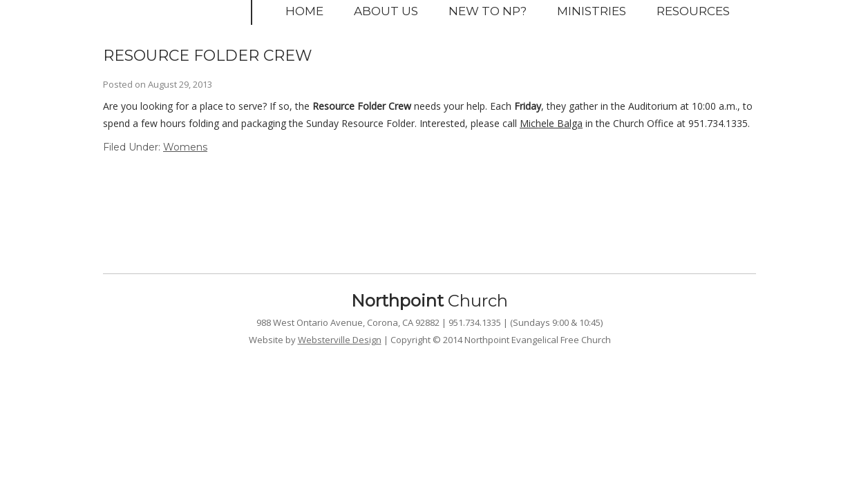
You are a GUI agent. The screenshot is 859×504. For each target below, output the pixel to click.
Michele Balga (551, 123)
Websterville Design (340, 340)
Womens (185, 147)
